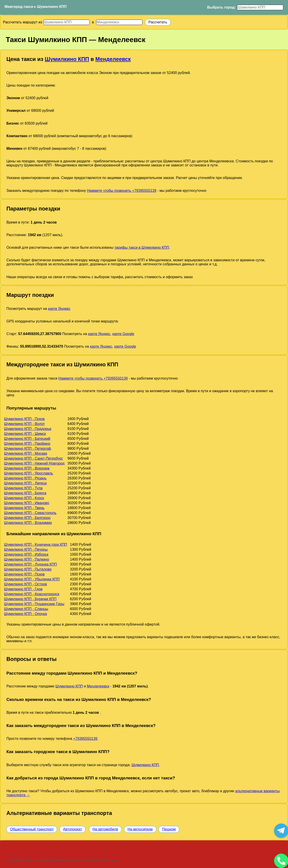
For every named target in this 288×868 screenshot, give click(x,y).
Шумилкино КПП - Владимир (28, 523)
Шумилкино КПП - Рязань (25, 478)
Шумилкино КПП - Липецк (25, 483)
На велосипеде (140, 829)
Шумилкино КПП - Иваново (27, 503)
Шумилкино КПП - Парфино (27, 444)
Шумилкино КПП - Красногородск (32, 594)
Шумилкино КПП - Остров (25, 584)
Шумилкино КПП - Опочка (26, 614)
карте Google (123, 334)
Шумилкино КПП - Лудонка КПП (30, 564)
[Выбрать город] (260, 7)
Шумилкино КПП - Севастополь (30, 513)
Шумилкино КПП (52, 7)
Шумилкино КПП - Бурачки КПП (30, 599)
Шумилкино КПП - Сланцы (26, 609)
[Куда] (119, 22)
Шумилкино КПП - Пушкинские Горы (34, 604)
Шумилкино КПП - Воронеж (27, 468)
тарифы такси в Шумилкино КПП (142, 247)
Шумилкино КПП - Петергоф (28, 449)
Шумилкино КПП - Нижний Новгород (34, 463)
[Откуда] (67, 22)
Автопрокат (73, 829)
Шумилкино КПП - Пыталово (28, 569)
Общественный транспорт (32, 829)
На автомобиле (105, 829)
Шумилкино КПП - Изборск (26, 554)
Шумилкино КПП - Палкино (27, 559)
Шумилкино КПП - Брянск (25, 493)
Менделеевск (113, 59)
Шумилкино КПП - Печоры (26, 549)
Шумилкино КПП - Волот (24, 424)
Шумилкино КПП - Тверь (24, 508)
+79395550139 (85, 739)
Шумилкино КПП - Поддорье (28, 429)
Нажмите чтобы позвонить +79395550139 (121, 191)
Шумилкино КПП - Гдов (23, 589)
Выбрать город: (222, 7)
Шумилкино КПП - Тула (23, 488)
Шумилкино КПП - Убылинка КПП (32, 579)
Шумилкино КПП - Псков (24, 419)
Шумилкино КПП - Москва (26, 453)
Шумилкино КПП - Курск (24, 498)
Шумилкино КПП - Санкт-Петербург (34, 458)
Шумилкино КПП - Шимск (25, 434)
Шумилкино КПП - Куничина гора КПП (36, 545)
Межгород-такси (19, 7)
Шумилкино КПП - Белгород (27, 518)
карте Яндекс (59, 309)
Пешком (169, 829)
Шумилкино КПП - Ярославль (29, 473)
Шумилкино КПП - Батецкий (27, 439)
